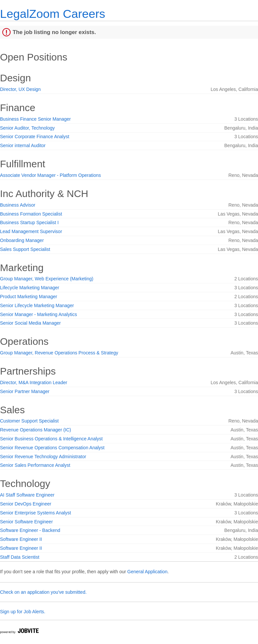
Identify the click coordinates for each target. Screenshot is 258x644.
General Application (147, 572)
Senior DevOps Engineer (26, 504)
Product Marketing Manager (29, 297)
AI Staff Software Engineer (27, 495)
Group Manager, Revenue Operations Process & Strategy (59, 353)
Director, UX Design (20, 89)
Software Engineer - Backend (30, 530)
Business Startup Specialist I (29, 222)
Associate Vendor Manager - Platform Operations (50, 175)
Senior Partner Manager (25, 391)
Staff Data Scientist (20, 557)
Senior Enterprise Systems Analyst (36, 513)
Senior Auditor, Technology (27, 128)
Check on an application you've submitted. (43, 592)
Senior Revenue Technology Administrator (43, 457)
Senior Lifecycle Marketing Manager (37, 305)
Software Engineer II (21, 539)
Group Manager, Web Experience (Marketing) (47, 279)
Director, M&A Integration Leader (34, 382)
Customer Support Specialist (29, 421)
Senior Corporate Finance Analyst (35, 137)
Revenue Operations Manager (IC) (36, 430)
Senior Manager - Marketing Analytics (39, 314)
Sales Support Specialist (25, 249)
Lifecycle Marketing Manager (30, 288)
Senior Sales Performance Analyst (35, 465)
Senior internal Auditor (23, 145)
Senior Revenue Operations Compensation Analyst (52, 448)
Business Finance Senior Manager (35, 119)
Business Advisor (18, 205)
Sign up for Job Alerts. (23, 612)
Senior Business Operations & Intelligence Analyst (51, 439)
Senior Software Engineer (26, 522)
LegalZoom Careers (53, 14)
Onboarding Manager (22, 240)
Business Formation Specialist (31, 214)
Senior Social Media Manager (30, 323)
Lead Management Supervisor (31, 231)
